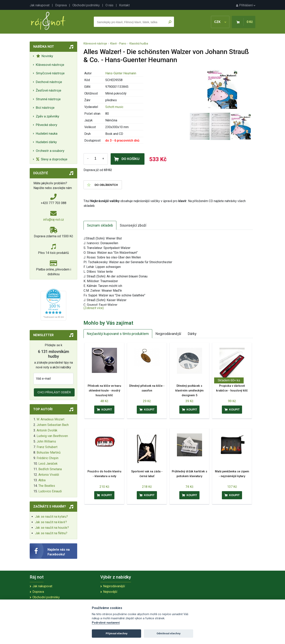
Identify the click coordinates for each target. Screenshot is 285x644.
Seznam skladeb (100, 225)
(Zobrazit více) (94, 308)
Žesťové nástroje (48, 90)
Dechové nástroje (49, 82)
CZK (220, 22)
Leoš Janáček (48, 464)
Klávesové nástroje (50, 65)
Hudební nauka (47, 133)
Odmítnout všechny (169, 633)
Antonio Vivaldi (49, 475)
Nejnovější (110, 592)
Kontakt (124, 5)
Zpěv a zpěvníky (47, 116)
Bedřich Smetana (50, 469)
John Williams (46, 441)
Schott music (114, 107)
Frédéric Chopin (47, 458)
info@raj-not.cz (54, 220)
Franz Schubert (47, 447)
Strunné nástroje (48, 99)
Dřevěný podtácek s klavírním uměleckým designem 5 (190, 391)
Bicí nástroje (45, 108)
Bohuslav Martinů (49, 453)
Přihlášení (246, 5)
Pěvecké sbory (47, 125)
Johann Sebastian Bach (53, 425)
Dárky (192, 334)
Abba (42, 480)
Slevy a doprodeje (52, 159)
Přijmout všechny (117, 633)
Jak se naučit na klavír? (51, 522)
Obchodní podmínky (86, 5)
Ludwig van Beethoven (52, 436)
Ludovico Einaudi (50, 491)
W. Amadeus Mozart (50, 419)
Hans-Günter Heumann (121, 73)
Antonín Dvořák (47, 430)
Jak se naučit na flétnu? (51, 533)
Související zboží (133, 225)
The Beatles (47, 486)
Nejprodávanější (168, 334)
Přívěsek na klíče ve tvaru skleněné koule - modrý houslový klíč (104, 391)
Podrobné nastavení (106, 623)
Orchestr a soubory (50, 151)
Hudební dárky (46, 142)
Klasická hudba (139, 44)
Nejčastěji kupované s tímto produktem (118, 334)
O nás (109, 5)
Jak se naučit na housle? (52, 528)
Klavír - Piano (118, 44)
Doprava (61, 5)
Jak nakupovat (40, 5)
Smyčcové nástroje (50, 73)
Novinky (45, 56)
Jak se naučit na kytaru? (51, 517)
